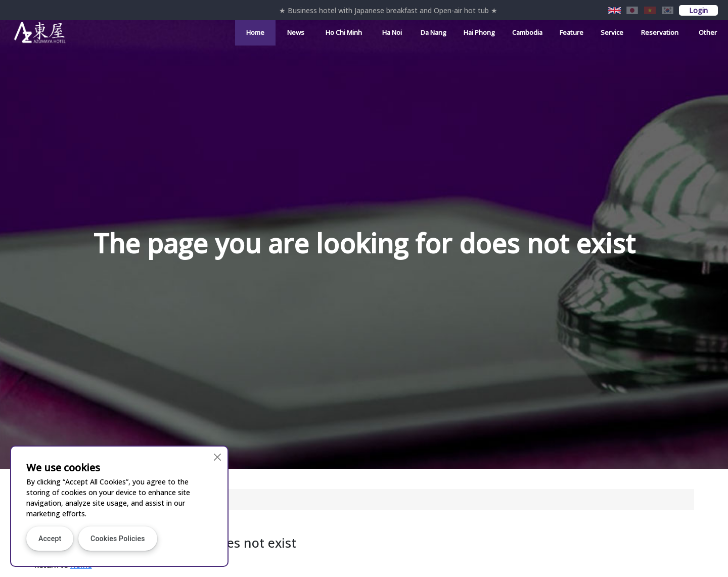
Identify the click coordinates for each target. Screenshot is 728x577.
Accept (50, 539)
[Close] (217, 457)
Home (255, 32)
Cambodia (527, 32)
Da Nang (434, 32)
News (296, 32)
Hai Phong (479, 32)
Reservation (660, 32)
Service (612, 32)
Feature (572, 32)
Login (698, 10)
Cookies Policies (118, 539)
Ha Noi (392, 32)
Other (708, 32)
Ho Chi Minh (344, 32)
